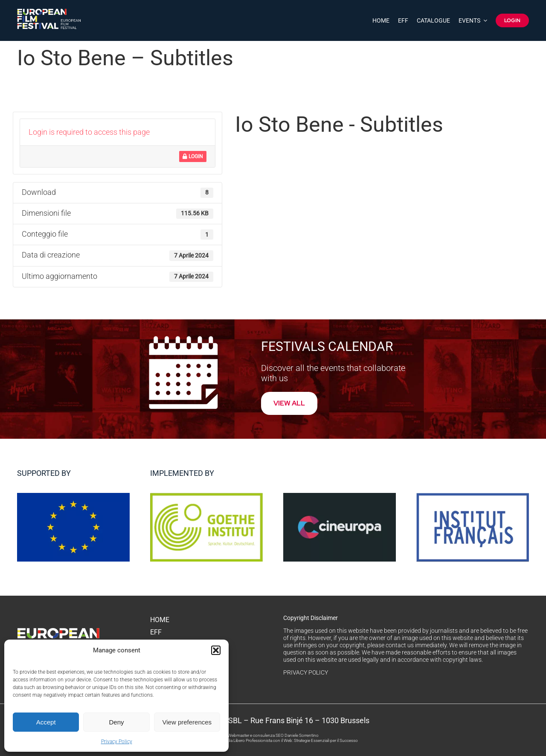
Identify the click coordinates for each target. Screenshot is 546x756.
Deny (116, 722)
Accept (46, 722)
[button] (216, 650)
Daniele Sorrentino (302, 735)
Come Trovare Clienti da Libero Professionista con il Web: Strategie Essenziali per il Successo (273, 740)
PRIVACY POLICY (306, 672)
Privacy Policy (117, 742)
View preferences (187, 722)
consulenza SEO (268, 735)
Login (193, 156)
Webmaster (238, 735)
